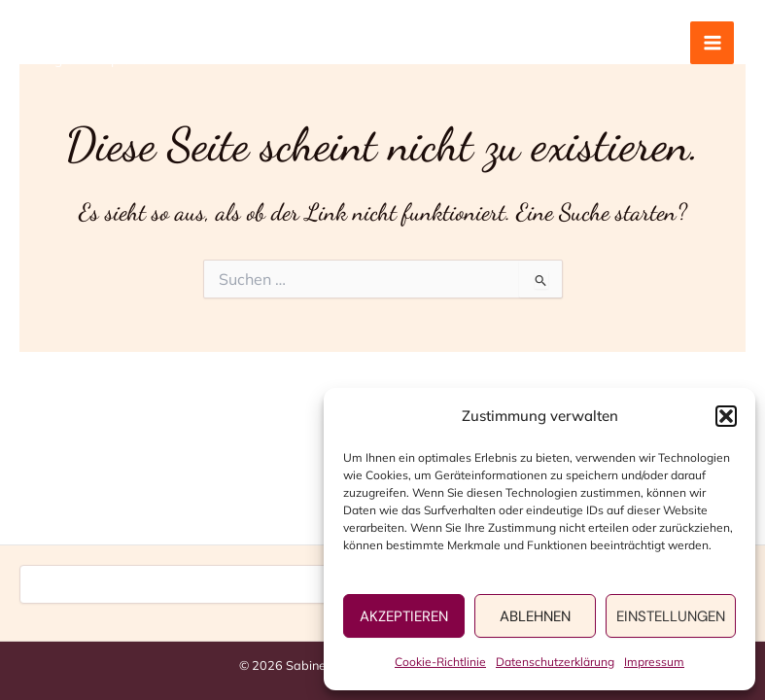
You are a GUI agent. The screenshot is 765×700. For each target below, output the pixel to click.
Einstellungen (671, 616)
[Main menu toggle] (712, 43)
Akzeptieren (404, 616)
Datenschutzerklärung (555, 662)
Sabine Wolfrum (116, 33)
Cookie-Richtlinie (440, 662)
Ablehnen (535, 616)
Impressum (654, 662)
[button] (726, 416)
